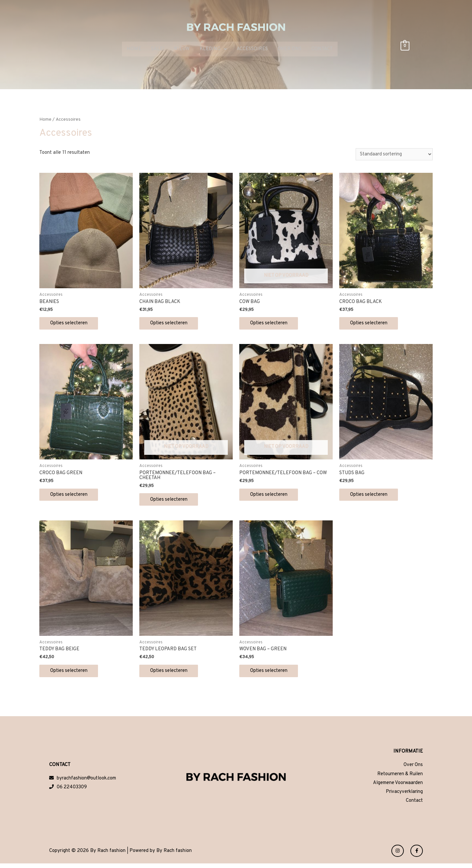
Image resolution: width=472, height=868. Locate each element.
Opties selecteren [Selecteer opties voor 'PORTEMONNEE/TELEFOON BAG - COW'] (272, 497)
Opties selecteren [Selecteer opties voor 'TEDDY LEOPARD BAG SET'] (172, 674)
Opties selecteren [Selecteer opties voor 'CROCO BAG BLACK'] (372, 324)
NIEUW (182, 49)
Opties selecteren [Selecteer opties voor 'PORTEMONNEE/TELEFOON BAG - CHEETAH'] (172, 502)
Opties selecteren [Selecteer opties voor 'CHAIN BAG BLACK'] (172, 324)
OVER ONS (290, 49)
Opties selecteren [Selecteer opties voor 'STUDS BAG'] (372, 497)
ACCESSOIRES (252, 49)
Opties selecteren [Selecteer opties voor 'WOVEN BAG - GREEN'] (272, 674)
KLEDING (213, 49)
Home (45, 120)
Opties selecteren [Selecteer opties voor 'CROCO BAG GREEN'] (72, 497)
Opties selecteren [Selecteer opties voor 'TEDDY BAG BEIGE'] (72, 674)
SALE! (158, 49)
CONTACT (322, 49)
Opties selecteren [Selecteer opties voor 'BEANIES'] (72, 324)
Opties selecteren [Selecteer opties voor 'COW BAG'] (272, 324)
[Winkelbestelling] (393, 154)
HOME (134, 49)
